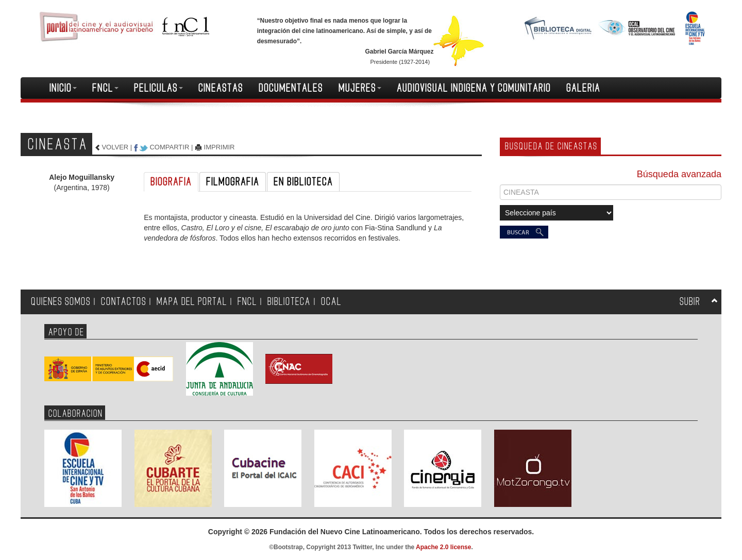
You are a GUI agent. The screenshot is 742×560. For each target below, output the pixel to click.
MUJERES (360, 88)
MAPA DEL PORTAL (192, 302)
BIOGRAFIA (171, 182)
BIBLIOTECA (289, 302)
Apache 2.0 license (443, 547)
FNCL (105, 88)
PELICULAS (158, 88)
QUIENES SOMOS (61, 302)
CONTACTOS (124, 302)
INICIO (63, 88)
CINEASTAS (221, 88)
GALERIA (583, 88)
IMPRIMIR (220, 147)
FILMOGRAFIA (233, 182)
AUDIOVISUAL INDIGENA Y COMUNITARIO (474, 88)
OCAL (331, 302)
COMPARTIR (169, 147)
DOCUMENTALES (291, 88)
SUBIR (690, 302)
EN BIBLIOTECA (303, 182)
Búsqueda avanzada (679, 174)
